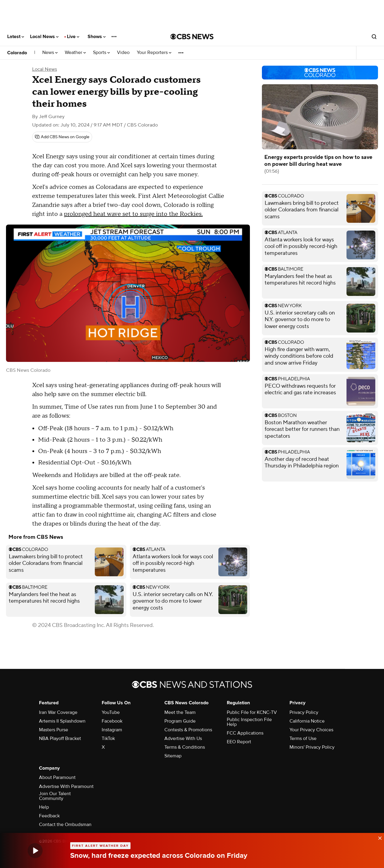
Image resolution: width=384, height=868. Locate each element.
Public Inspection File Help (249, 722)
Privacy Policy (304, 712)
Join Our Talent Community (55, 796)
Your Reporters (154, 53)
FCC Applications (245, 733)
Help (44, 807)
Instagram (112, 730)
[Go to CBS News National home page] (192, 37)
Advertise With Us (183, 738)
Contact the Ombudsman (65, 825)
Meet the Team (180, 712)
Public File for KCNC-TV (252, 712)
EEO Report (239, 742)
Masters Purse (54, 730)
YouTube (111, 712)
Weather (75, 53)
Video (123, 53)
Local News (44, 37)
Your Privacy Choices (311, 730)
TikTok (108, 738)
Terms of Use (303, 738)
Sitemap (173, 756)
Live (73, 37)
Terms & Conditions (185, 747)
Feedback (49, 816)
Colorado (17, 53)
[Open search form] (374, 37)
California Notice (307, 721)
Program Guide (180, 721)
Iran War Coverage (58, 712)
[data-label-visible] (378, 837)
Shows (97, 37)
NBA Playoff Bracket (60, 738)
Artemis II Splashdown (62, 721)
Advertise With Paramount (66, 786)
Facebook (112, 721)
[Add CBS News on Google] (62, 137)
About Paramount (57, 777)
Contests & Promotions (188, 730)
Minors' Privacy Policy (312, 747)
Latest (16, 37)
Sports (101, 53)
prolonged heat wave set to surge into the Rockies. (133, 214)
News (50, 53)
